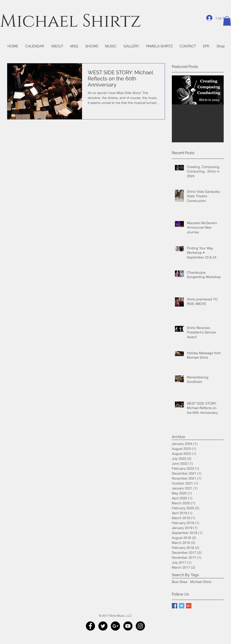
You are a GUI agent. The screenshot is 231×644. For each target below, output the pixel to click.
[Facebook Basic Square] (175, 606)
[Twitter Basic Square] (182, 606)
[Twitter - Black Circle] (103, 626)
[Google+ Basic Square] (189, 606)
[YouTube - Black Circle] (128, 626)
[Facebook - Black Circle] (90, 626)
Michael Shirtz (201, 582)
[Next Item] (216, 90)
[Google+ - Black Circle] (115, 626)
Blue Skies (180, 582)
